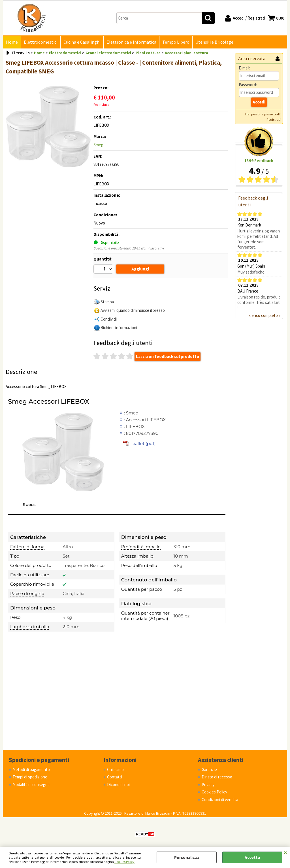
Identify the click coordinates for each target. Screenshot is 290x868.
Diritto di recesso (217, 777)
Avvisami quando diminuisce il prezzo (133, 310)
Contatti (115, 777)
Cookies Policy (124, 862)
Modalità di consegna (31, 785)
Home (12, 42)
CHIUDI (285, 852)
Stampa (107, 302)
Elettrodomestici (41, 42)
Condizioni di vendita (220, 800)
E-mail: (244, 68)
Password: (248, 85)
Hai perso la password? (263, 114)
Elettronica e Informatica (131, 42)
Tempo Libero (176, 42)
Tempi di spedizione (30, 777)
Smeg (98, 145)
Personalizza (187, 857)
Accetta (252, 857)
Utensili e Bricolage (214, 42)
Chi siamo (115, 769)
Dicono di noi (118, 785)
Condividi (109, 319)
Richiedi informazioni (119, 328)
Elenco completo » (264, 315)
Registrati (274, 119)
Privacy (208, 785)
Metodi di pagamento (31, 769)
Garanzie (209, 769)
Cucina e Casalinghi (82, 42)
